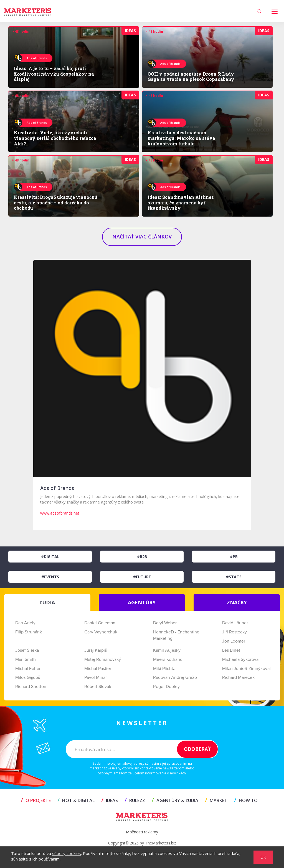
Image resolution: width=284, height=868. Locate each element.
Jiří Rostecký (234, 632)
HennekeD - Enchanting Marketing (176, 635)
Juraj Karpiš (96, 650)
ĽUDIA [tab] (47, 602)
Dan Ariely (25, 623)
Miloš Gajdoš (28, 677)
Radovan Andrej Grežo (175, 677)
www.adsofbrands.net (60, 513)
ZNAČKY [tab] (237, 602)
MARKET (216, 800)
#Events (50, 577)
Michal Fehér (28, 669)
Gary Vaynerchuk (101, 632)
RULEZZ (135, 800)
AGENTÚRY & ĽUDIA (175, 800)
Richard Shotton (31, 687)
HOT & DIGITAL (76, 800)
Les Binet (231, 650)
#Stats (234, 577)
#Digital (50, 557)
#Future (142, 577)
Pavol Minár (96, 677)
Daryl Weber (165, 623)
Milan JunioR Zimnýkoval (246, 669)
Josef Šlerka (27, 650)
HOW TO (246, 800)
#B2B (142, 557)
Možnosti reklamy (142, 832)
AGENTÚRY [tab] (142, 602)
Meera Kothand (168, 659)
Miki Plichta (164, 669)
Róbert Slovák (98, 687)
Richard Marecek (238, 677)
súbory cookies (67, 853)
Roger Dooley (166, 687)
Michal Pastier (98, 669)
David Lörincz (235, 623)
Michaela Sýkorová (240, 659)
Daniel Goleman (100, 623)
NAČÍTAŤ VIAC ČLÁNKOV (142, 237)
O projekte (36, 800)
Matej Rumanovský (103, 659)
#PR (234, 557)
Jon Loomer (234, 641)
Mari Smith (26, 659)
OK (263, 857)
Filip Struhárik (29, 632)
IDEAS (110, 800)
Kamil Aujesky (167, 650)
